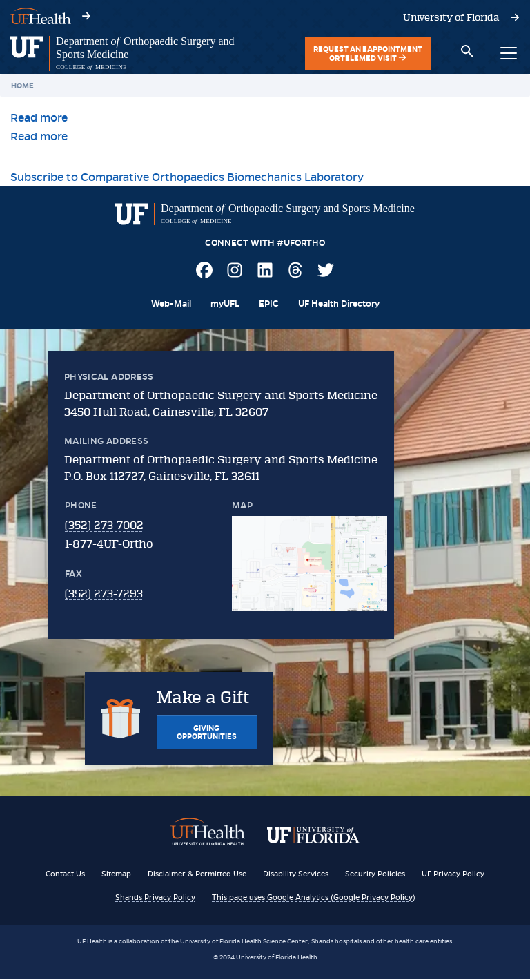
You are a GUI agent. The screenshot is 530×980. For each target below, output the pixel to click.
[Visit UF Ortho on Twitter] (326, 273)
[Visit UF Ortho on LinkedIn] (265, 273)
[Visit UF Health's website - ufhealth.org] (41, 15)
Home (22, 86)
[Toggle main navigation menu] (509, 53)
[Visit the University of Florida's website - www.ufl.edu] (451, 17)
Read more (39, 118)
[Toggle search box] (467, 53)
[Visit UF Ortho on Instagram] (235, 273)
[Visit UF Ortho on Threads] (295, 273)
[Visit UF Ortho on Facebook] (204, 273)
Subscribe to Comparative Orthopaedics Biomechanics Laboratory (187, 177)
